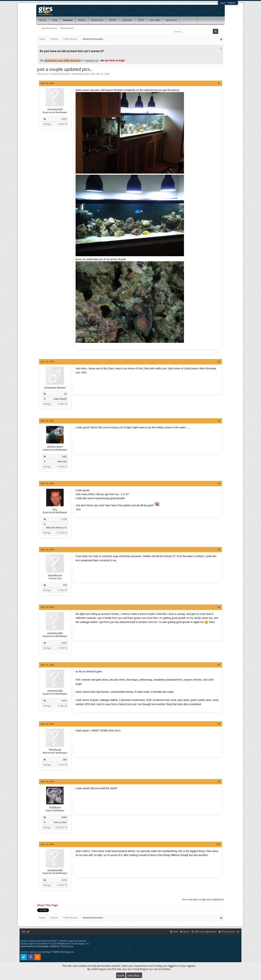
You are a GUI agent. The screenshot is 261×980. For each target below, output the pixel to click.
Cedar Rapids (60, 399)
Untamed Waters (55, 388)
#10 (218, 844)
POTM (113, 20)
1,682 (64, 456)
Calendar (127, 20)
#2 (219, 362)
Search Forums (49, 28)
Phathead (55, 750)
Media (82, 20)
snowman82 (89, 74)
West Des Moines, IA (56, 528)
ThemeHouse (66, 946)
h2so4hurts (55, 575)
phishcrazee (55, 447)
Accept (121, 975)
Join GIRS (155, 20)
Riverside (62, 461)
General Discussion (61, 74)
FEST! (141, 20)
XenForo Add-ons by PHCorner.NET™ (39, 941)
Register (232, 3)
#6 (219, 607)
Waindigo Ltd (67, 952)
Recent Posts (67, 28)
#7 (219, 665)
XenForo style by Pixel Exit (73, 941)
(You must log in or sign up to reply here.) (203, 899)
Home (43, 20)
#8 (219, 724)
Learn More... (134, 975)
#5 (219, 550)
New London (60, 822)
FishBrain (55, 807)
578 (65, 585)
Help (55, 20)
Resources (97, 20)
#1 (219, 83)
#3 (219, 421)
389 (65, 760)
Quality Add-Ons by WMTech (55, 944)
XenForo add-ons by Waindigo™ (36, 952)
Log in (223, 3)
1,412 (64, 119)
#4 (219, 483)
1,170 (64, 519)
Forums (68, 20)
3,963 (64, 817)
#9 (219, 782)
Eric (55, 510)
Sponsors (172, 20)
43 (65, 394)
